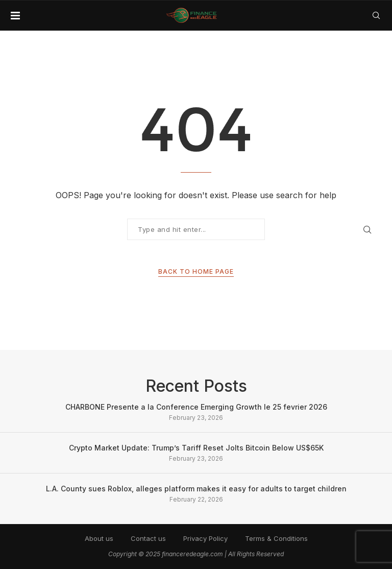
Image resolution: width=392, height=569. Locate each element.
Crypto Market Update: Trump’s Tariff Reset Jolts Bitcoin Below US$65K (196, 448)
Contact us (148, 538)
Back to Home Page (196, 271)
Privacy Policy (205, 538)
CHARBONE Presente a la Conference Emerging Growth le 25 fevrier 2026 (196, 407)
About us (99, 538)
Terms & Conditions (276, 538)
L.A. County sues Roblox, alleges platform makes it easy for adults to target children (196, 489)
